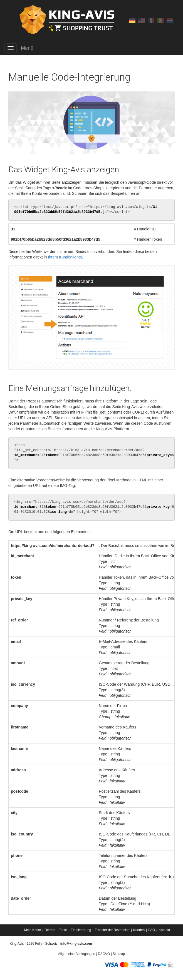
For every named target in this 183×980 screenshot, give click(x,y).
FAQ (152, 930)
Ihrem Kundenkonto (65, 257)
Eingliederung (81, 930)
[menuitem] (33, 930)
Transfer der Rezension (112, 930)
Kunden (139, 930)
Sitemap (119, 954)
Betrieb (50, 930)
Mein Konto (33, 930)
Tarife (63, 930)
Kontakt (164, 930)
